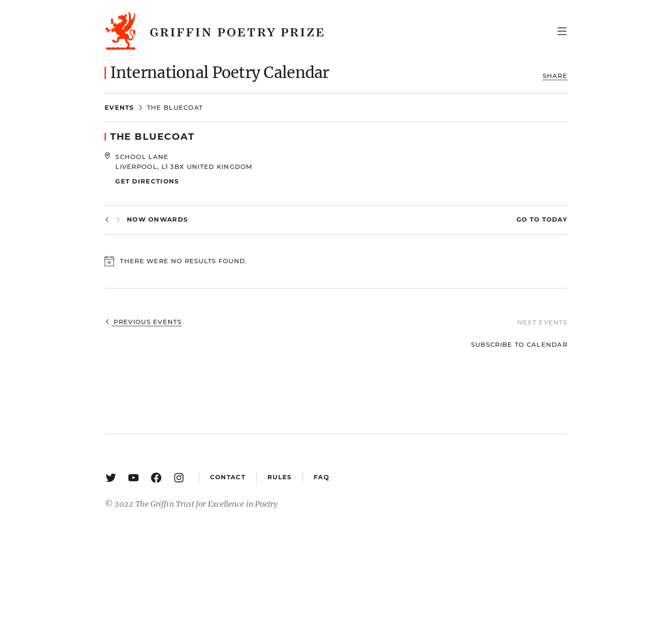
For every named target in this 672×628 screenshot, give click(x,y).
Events (119, 108)
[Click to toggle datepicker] (157, 220)
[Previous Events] (107, 220)
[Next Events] (118, 220)
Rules (279, 477)
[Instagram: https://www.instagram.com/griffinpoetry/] (179, 477)
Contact (228, 477)
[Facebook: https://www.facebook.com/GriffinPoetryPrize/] (156, 477)
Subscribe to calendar (519, 345)
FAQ (321, 477)
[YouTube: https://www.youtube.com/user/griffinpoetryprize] (133, 477)
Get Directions (147, 181)
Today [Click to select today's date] (553, 219)
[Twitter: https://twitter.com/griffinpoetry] (111, 477)
